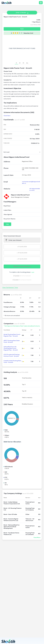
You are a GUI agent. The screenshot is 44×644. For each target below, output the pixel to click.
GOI (6, 472)
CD (5, 483)
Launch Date (9, 175)
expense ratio (8, 134)
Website (7, 189)
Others (7, 435)
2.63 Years (8, 404)
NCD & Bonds (9, 467)
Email (6, 182)
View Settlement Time (10, 288)
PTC (6, 477)
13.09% (7, 385)
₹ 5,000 (16, 276)
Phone (6, 168)
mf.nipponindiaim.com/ (35, 189)
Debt (22, 29)
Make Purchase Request (22, 266)
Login (33, 272)
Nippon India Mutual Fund (20, 195)
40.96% (7, 391)
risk (5, 125)
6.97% (6, 398)
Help (7, 224)
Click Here (7, 116)
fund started (8, 139)
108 (5, 378)
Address (7, 162)
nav (5, 129)
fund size (7, 143)
